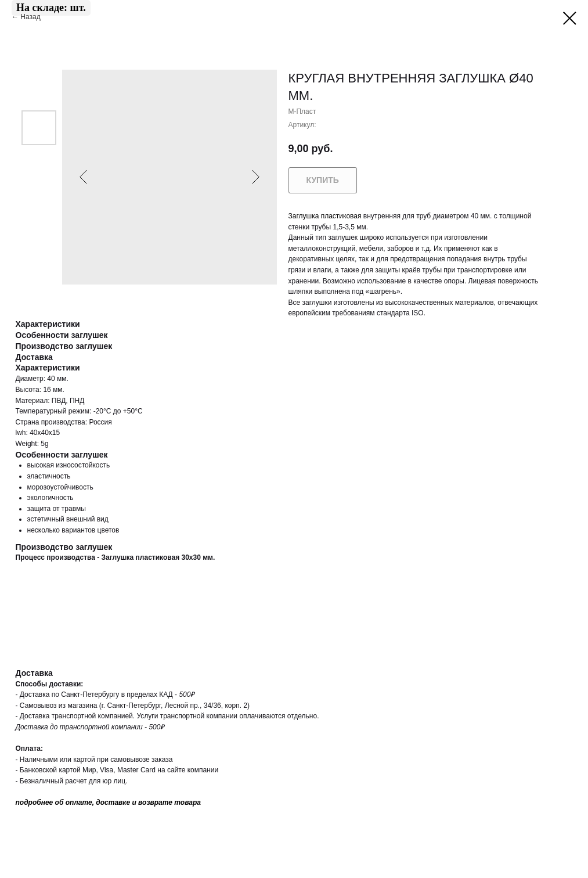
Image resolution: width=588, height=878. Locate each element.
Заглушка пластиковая (325, 216)
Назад (31, 17)
